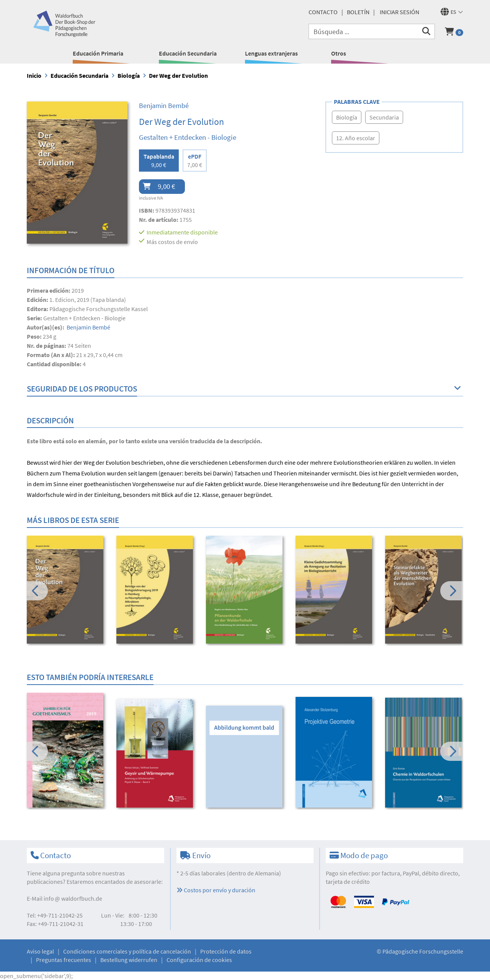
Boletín (358, 12)
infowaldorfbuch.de (73, 898)
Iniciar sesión (399, 12)
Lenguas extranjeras (271, 53)
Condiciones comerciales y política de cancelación (127, 951)
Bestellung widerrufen (129, 960)
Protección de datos (226, 951)
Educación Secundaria (188, 53)
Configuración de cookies (199, 960)
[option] (66, 591)
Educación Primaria (98, 53)
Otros (339, 53)
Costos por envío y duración (216, 890)
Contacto (323, 12)
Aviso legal (40, 951)
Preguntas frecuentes (64, 960)
